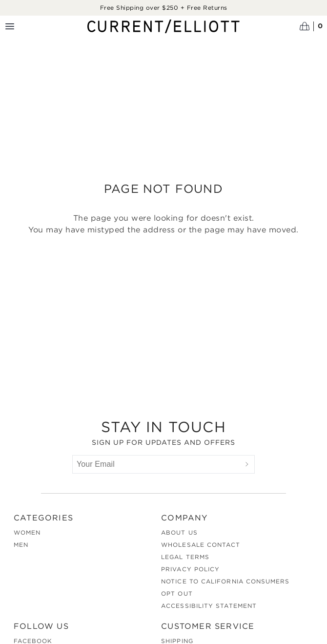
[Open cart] (311, 26)
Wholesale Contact (201, 545)
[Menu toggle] (10, 26)
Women (27, 532)
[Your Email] (156, 464)
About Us (179, 532)
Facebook (33, 641)
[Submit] (247, 464)
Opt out (177, 593)
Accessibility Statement (209, 606)
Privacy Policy (190, 569)
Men (21, 545)
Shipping (177, 641)
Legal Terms (185, 557)
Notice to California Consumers (225, 581)
